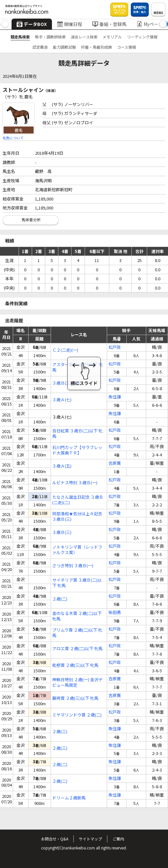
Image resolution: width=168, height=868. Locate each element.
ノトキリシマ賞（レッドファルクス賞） (77, 550)
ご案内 (118, 839)
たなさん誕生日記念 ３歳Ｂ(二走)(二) (78, 500)
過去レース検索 (84, 37)
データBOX (32, 24)
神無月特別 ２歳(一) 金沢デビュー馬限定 (77, 683)
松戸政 (115, 347)
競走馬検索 (20, 37)
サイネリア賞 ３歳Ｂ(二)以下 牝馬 (77, 583)
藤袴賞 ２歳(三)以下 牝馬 (75, 698)
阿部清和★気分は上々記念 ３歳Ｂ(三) (77, 517)
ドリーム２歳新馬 (69, 798)
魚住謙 (115, 397)
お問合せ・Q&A (55, 839)
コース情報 (126, 47)
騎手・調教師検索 (50, 37)
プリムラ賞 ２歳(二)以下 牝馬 (77, 633)
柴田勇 (115, 613)
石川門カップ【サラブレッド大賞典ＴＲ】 (77, 450)
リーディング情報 (142, 37)
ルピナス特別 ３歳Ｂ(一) (75, 483)
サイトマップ (90, 839)
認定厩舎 (40, 47)
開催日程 (70, 24)
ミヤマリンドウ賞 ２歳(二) (77, 715)
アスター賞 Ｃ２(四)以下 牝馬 (77, 367)
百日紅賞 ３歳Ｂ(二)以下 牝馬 (77, 434)
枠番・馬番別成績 (97, 47)
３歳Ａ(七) (62, 400)
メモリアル (112, 37)
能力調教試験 (64, 47)
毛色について (13, 138)
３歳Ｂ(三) (62, 532)
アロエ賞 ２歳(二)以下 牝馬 (77, 649)
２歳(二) (60, 599)
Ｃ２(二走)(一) (65, 350)
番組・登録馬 (109, 24)
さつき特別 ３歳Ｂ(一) (73, 566)
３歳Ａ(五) (62, 466)
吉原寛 (115, 463)
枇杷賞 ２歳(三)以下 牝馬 (75, 665)
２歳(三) (60, 732)
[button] (5, 24)
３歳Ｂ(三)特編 (66, 383)
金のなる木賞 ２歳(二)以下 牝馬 (77, 616)
